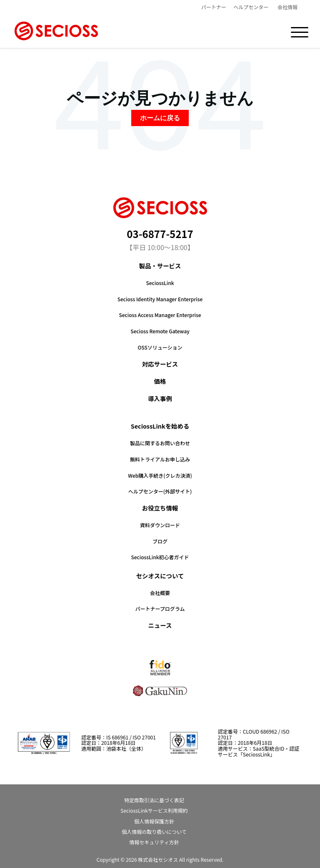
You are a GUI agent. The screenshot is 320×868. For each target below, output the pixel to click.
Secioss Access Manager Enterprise (160, 315)
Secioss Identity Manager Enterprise (160, 299)
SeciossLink (160, 283)
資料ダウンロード (160, 525)
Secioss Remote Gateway (160, 331)
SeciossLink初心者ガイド (160, 557)
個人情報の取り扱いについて (154, 832)
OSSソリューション (160, 347)
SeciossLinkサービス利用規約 (154, 810)
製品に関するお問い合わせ (160, 443)
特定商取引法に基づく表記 (154, 800)
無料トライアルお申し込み (160, 459)
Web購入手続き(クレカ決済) (160, 475)
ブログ (160, 541)
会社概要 (160, 593)
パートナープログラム (160, 609)
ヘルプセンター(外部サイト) (160, 491)
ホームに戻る (160, 118)
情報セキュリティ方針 (154, 842)
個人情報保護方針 (154, 821)
